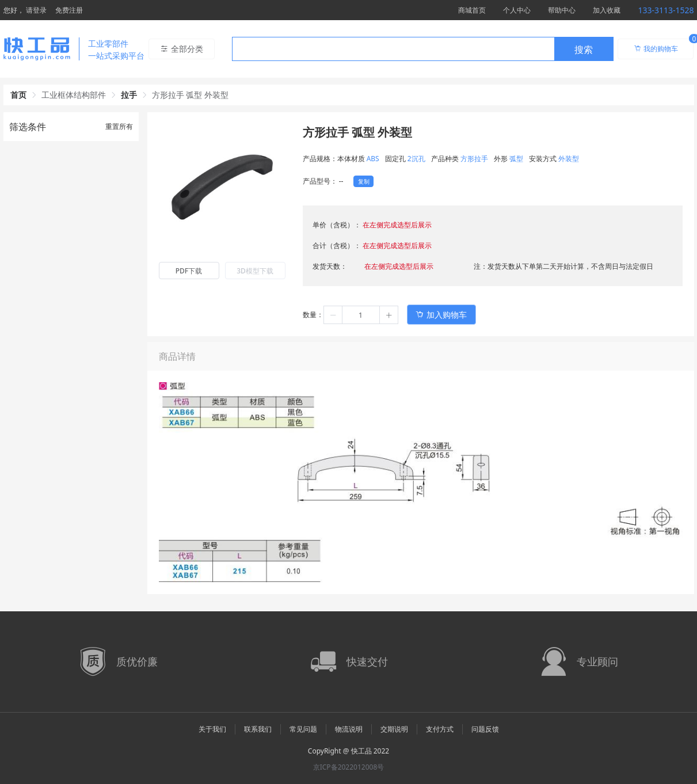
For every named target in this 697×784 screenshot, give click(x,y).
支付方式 (440, 729)
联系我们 (258, 729)
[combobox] (423, 49)
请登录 (36, 10)
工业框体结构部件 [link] (74, 95)
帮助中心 (562, 10)
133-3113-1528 (666, 10)
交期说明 (394, 729)
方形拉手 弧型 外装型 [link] (190, 95)
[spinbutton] (361, 315)
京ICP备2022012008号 (349, 767)
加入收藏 (607, 10)
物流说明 (349, 729)
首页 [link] (18, 95)
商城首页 (472, 10)
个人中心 (517, 10)
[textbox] (393, 50)
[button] (333, 315)
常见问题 (303, 729)
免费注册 (69, 10)
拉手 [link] (129, 95)
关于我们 (212, 729)
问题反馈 (485, 729)
